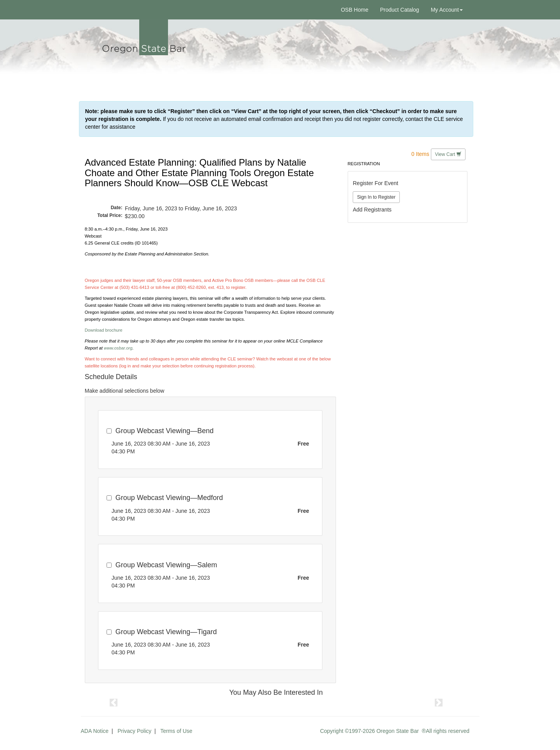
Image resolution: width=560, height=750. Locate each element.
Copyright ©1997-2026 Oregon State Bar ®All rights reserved (395, 731)
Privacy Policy (134, 731)
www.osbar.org (118, 348)
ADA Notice (95, 731)
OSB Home (354, 10)
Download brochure (104, 330)
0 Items (420, 154)
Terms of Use (176, 731)
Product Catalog (399, 10)
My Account (447, 10)
